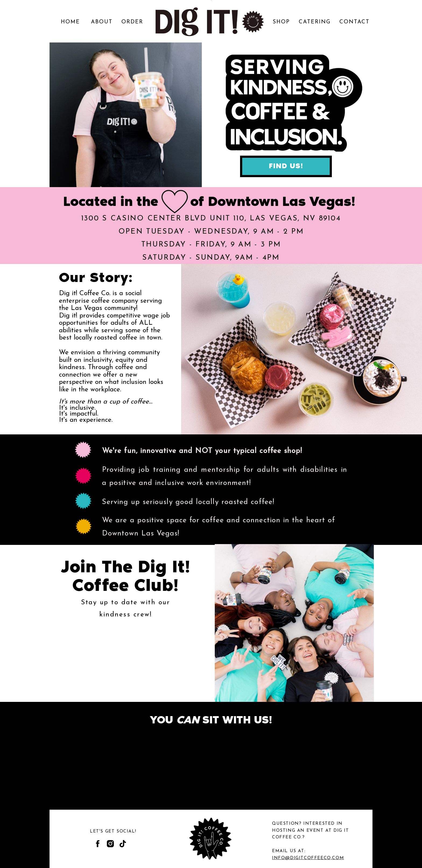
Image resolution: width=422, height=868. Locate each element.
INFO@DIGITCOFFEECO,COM (308, 858)
